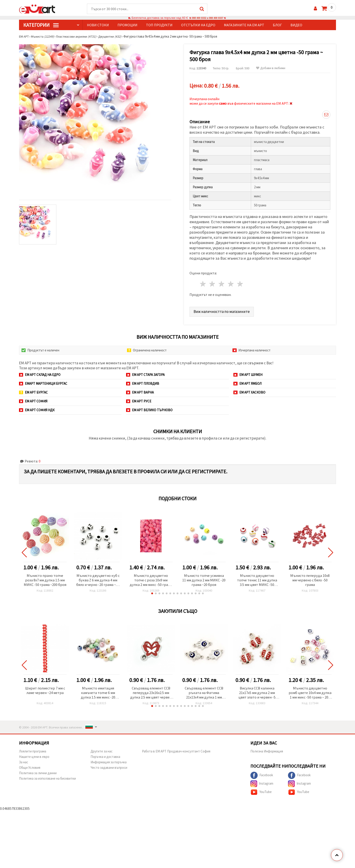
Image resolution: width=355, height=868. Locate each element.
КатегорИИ (41, 25)
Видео (296, 25)
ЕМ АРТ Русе (139, 399)
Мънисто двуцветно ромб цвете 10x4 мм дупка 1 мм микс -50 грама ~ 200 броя (310, 692)
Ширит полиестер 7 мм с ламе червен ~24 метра (45, 690)
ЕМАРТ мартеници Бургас (43, 382)
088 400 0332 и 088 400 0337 (208, 18)
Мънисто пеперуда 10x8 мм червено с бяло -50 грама (310, 579)
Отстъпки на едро (198, 25)
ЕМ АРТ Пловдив (143, 382)
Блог (277, 25)
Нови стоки (98, 25)
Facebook (262, 775)
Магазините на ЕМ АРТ (244, 25)
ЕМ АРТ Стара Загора (145, 373)
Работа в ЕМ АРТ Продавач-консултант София (176, 751)
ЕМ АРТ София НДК (37, 408)
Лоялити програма (33, 751)
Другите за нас (102, 751)
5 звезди (240, 282)
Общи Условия (30, 767)
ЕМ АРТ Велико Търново (149, 408)
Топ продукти (159, 25)
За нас (24, 762)
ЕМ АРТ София (33, 399)
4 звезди (231, 282)
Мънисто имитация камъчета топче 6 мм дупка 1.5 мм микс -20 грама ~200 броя (98, 692)
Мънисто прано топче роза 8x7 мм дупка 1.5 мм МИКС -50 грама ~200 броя (45, 579)
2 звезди (212, 282)
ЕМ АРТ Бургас (33, 390)
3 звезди (222, 282)
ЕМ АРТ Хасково (249, 390)
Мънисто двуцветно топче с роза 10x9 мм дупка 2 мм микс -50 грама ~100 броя (151, 579)
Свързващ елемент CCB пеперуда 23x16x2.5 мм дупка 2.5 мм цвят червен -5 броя (151, 692)
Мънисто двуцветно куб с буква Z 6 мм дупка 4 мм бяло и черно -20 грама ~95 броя (98, 579)
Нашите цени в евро (34, 756)
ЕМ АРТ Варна (140, 390)
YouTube (261, 792)
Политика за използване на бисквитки (47, 778)
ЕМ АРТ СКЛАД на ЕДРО (40, 373)
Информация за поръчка (109, 762)
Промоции (127, 25)
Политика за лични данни (38, 772)
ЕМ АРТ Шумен (248, 373)
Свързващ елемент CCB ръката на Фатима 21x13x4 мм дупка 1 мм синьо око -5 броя (204, 692)
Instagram (262, 783)
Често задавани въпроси (109, 767)
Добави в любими (271, 68)
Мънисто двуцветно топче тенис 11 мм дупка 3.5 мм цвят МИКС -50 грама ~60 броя (257, 579)
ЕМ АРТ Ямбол (247, 382)
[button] (152, 592)
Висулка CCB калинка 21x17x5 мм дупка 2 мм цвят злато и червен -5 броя (257, 692)
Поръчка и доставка (105, 756)
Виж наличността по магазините (223, 310)
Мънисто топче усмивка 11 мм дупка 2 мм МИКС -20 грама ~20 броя (204, 579)
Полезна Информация (267, 751)
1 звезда (203, 282)
